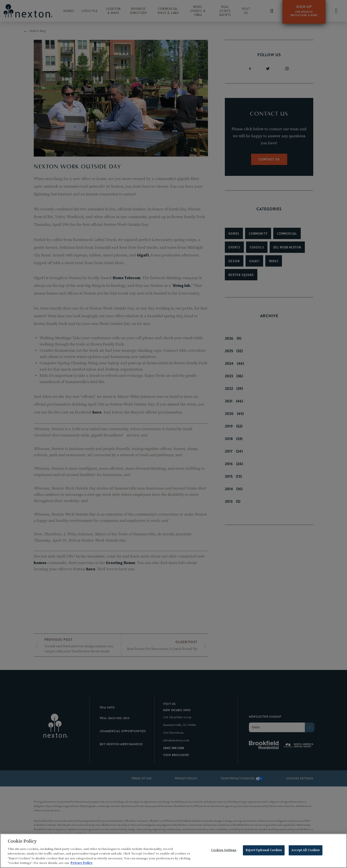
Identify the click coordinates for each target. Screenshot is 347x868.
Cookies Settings (224, 851)
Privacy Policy (82, 864)
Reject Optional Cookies (264, 851)
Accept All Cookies (306, 851)
